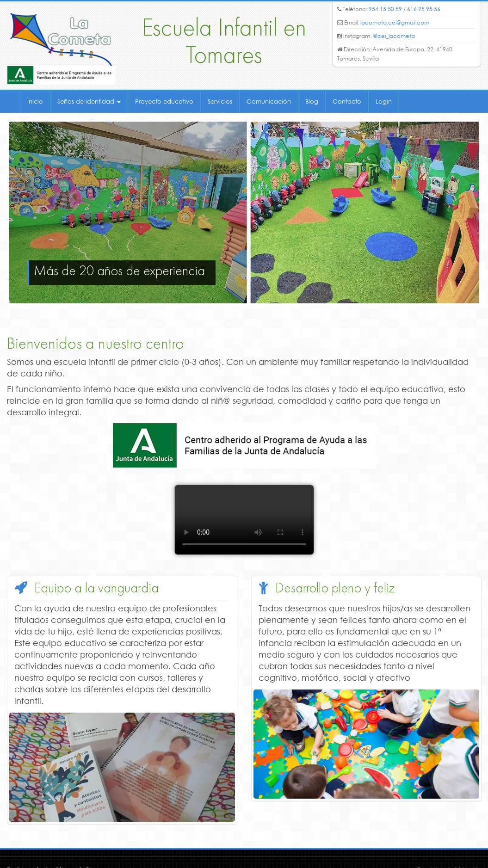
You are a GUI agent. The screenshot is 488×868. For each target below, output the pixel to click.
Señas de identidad (89, 101)
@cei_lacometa (394, 36)
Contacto (347, 101)
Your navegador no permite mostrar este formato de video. (244, 520)
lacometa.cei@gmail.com (395, 22)
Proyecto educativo (164, 101)
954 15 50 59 (385, 9)
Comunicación (269, 101)
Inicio (35, 101)
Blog (312, 101)
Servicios (220, 101)
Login (384, 101)
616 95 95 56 (424, 9)
